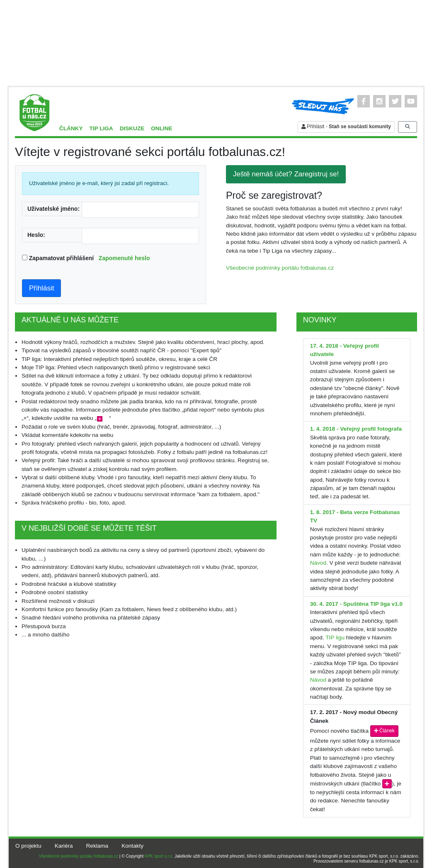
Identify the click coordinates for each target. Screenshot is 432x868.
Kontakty (132, 846)
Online (161, 128)
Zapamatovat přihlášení (90, 258)
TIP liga (101, 128)
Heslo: (36, 235)
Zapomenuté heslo (124, 258)
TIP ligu (335, 638)
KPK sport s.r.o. (159, 856)
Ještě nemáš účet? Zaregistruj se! (286, 174)
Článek (384, 731)
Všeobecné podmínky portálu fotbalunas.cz (280, 268)
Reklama (97, 846)
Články (71, 128)
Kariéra (64, 846)
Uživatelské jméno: (53, 209)
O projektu (28, 846)
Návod (318, 563)
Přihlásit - (346, 127)
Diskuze (132, 128)
